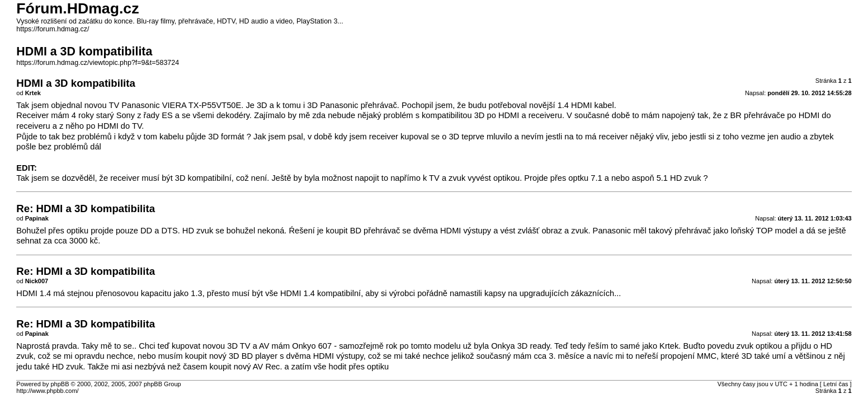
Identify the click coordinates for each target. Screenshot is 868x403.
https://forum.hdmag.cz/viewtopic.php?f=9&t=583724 (98, 63)
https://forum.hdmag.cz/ (53, 29)
